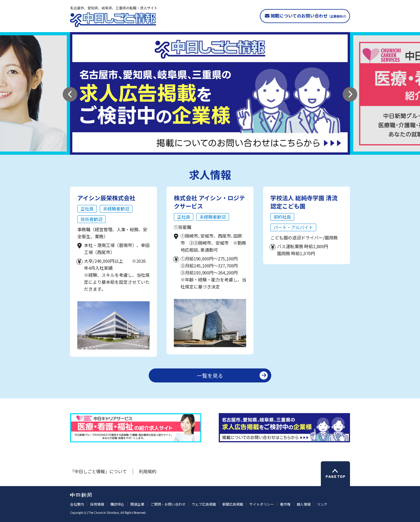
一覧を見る (210, 375)
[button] (70, 94)
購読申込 (117, 504)
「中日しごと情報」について (98, 471)
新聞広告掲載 (233, 504)
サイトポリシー (262, 504)
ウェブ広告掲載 (204, 504)
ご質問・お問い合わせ (168, 504)
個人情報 (304, 504)
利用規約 (148, 471)
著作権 (285, 504)
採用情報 (97, 504)
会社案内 (77, 504)
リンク (322, 504)
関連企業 (137, 504)
